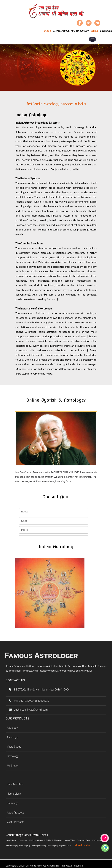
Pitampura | (59, 840)
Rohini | (49, 840)
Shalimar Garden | (37, 840)
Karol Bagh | (24, 846)
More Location (83, 845)
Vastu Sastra (14, 747)
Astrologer (13, 737)
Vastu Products (16, 822)
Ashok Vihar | (71, 840)
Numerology (14, 794)
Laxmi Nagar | (12, 840)
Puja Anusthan (15, 784)
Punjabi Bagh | (12, 846)
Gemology (13, 756)
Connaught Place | (39, 846)
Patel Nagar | (53, 846)
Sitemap (79, 866)
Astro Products (15, 813)
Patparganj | (24, 840)
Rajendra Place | (66, 846)
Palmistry (12, 803)
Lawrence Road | (85, 840)
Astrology (12, 728)
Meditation (13, 766)
